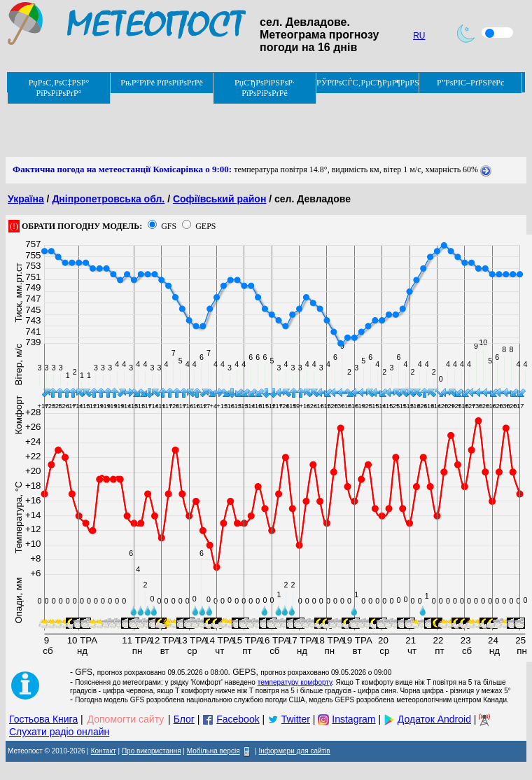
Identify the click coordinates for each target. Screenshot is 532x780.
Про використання (152, 751)
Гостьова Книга (43, 719)
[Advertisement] (260, 125)
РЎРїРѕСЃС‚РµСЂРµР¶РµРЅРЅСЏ (368, 83)
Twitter (296, 719)
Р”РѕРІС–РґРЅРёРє (470, 83)
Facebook (238, 719)
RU (419, 36)
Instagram (353, 719)
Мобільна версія (213, 751)
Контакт (104, 751)
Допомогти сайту (126, 719)
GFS (169, 226)
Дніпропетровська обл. (108, 199)
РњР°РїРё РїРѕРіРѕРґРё (161, 83)
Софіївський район (219, 199)
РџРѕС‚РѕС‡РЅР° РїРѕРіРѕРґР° (59, 88)
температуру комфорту (295, 682)
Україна (26, 199)
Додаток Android (434, 719)
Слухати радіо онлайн (59, 732)
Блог (184, 719)
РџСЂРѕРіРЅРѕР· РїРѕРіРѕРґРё (265, 88)
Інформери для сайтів (295, 751)
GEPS (205, 226)
